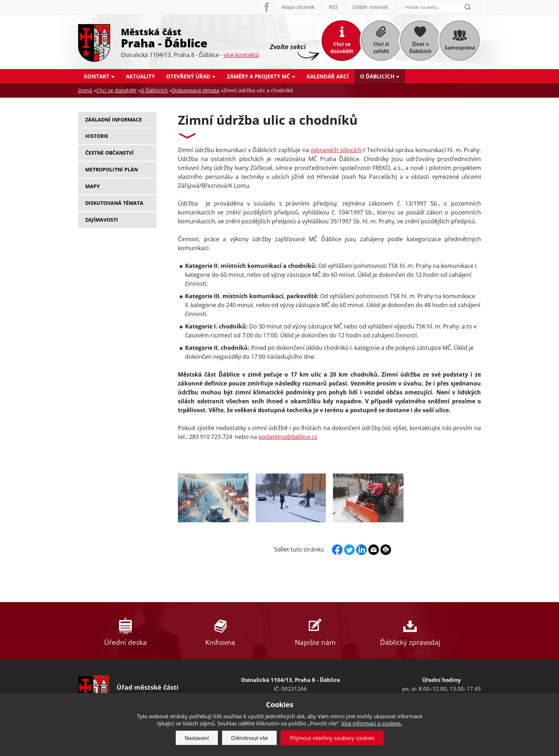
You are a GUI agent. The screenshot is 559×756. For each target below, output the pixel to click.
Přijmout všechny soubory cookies (332, 738)
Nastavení (197, 738)
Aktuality (140, 76)
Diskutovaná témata (196, 90)
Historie (97, 136)
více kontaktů (241, 55)
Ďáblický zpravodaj (410, 631)
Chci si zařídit (381, 48)
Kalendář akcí (328, 76)
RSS (334, 7)
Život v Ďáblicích (420, 48)
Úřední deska (125, 631)
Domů (85, 90)
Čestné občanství (109, 153)
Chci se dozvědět (342, 48)
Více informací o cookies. (372, 723)
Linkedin (361, 550)
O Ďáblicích (377, 76)
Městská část (190, 37)
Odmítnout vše (249, 738)
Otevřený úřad (188, 76)
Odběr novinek (370, 7)
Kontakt (97, 76)
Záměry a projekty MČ (258, 76)
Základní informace (114, 120)
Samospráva (460, 48)
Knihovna (220, 631)
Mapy (93, 186)
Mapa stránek (298, 7)
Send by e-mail (374, 550)
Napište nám (315, 631)
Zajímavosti (102, 220)
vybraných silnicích (338, 150)
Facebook (266, 7)
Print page (386, 550)
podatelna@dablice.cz (288, 437)
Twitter (349, 550)
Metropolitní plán (112, 169)
